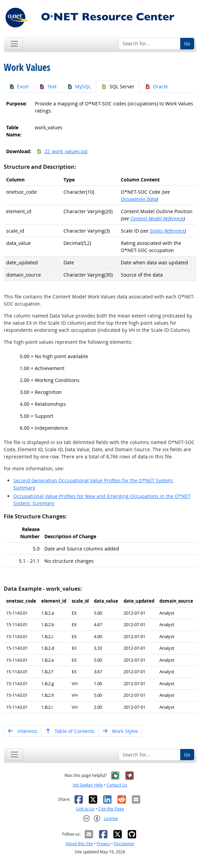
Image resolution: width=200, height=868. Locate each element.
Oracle (156, 86)
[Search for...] (150, 44)
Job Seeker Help (88, 785)
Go (187, 43)
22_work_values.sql (62, 151)
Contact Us (117, 785)
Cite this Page (111, 809)
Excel (19, 86)
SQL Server (118, 86)
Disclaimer (124, 844)
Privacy (103, 844)
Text (48, 86)
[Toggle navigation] (15, 43)
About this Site (79, 844)
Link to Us (85, 809)
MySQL (79, 86)
